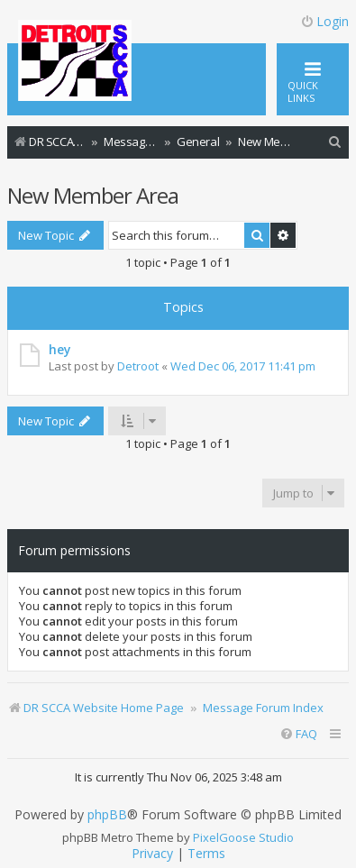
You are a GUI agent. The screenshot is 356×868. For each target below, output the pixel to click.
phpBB (107, 815)
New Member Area (93, 195)
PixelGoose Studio (243, 837)
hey (59, 349)
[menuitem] (335, 142)
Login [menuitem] (324, 21)
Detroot (138, 366)
